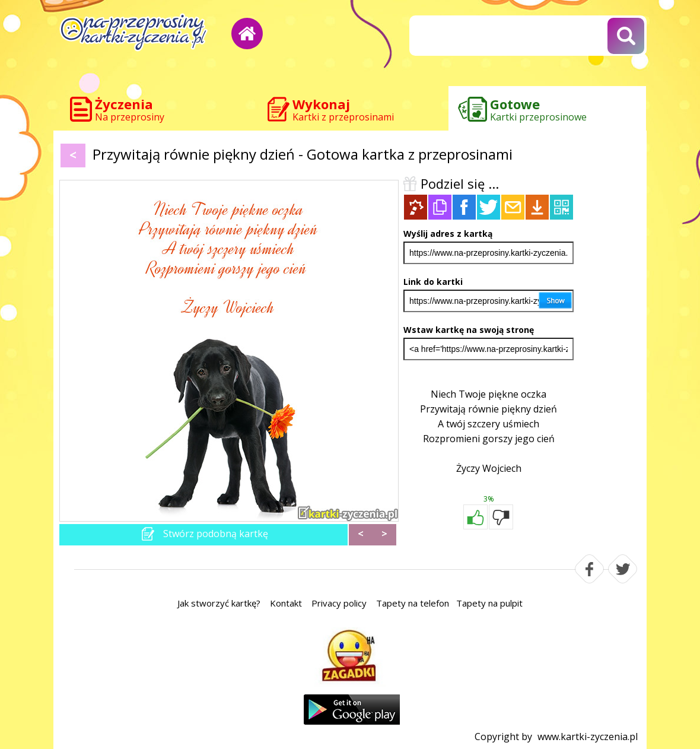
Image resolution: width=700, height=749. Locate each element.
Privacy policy (339, 603)
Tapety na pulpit (489, 603)
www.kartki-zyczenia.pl (588, 737)
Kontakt (286, 603)
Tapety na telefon (413, 603)
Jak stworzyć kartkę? (219, 603)
